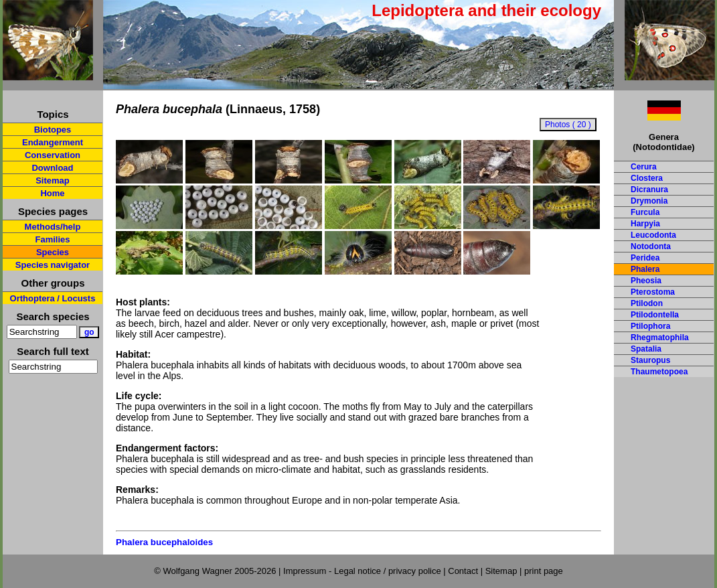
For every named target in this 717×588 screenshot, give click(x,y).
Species (53, 252)
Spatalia (646, 349)
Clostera (647, 178)
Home (52, 193)
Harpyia (645, 224)
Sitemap (53, 180)
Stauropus (650, 360)
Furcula (645, 212)
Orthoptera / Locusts (53, 298)
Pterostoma (653, 292)
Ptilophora (650, 326)
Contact (463, 571)
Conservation (53, 155)
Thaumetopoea (659, 372)
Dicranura (649, 190)
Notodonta (651, 246)
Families (52, 239)
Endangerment (53, 142)
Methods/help (53, 227)
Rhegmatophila (660, 338)
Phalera (645, 269)
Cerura (644, 167)
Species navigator (53, 265)
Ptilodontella (655, 315)
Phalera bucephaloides (164, 542)
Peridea (645, 258)
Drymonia (649, 201)
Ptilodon (647, 303)
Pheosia (646, 281)
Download (52, 168)
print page (544, 571)
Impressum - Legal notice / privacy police (363, 571)
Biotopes (53, 130)
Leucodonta (653, 235)
